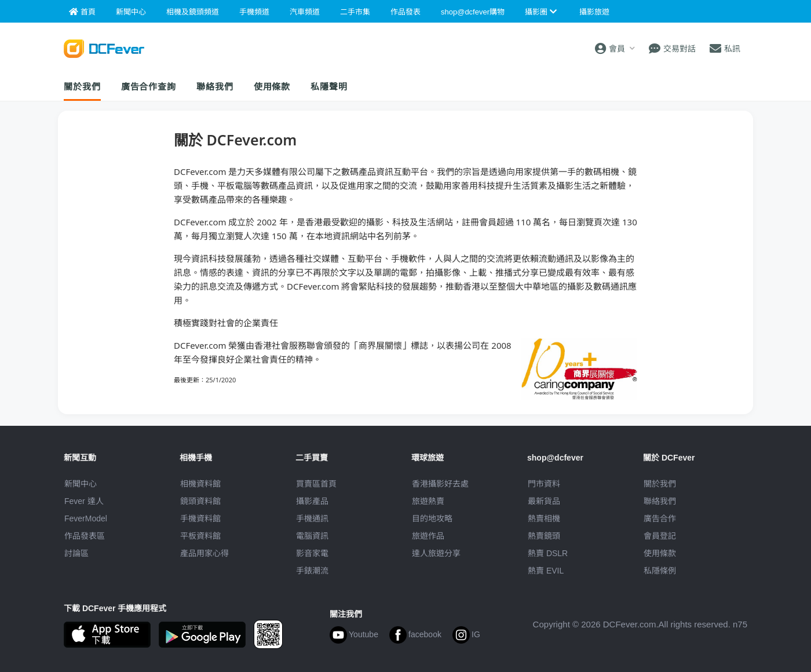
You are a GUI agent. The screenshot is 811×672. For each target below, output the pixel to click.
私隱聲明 (329, 87)
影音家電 (312, 553)
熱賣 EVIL (546, 571)
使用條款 (272, 87)
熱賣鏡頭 (544, 536)
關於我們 (82, 87)
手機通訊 (312, 518)
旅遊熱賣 (428, 501)
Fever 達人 (84, 501)
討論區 (76, 553)
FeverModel (86, 518)
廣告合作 (660, 518)
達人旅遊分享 (436, 553)
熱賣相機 (544, 518)
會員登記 (660, 536)
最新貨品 (544, 501)
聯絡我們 (215, 87)
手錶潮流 (312, 571)
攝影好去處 (440, 484)
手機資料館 (200, 518)
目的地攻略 (432, 518)
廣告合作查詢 (149, 87)
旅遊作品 (428, 536)
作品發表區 (85, 536)
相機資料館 (200, 484)
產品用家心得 (204, 553)
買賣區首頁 (316, 484)
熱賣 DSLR (548, 553)
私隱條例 (660, 571)
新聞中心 (81, 484)
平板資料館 (200, 536)
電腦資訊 (312, 536)
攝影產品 (312, 501)
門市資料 (544, 484)
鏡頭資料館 (200, 501)
